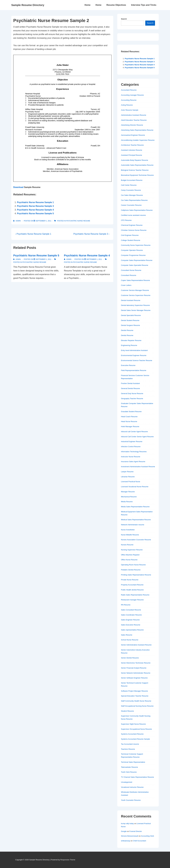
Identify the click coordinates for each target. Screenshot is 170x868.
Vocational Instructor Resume (132, 787)
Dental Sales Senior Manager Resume (136, 310)
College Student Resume (131, 240)
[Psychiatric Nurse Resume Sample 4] (94, 259)
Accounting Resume (129, 100)
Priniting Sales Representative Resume (136, 575)
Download (18, 187)
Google (124, 831)
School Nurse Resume (130, 640)
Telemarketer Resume (129, 767)
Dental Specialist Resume (131, 315)
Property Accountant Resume (132, 585)
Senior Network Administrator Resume (136, 673)
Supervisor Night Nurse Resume (133, 724)
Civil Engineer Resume (130, 235)
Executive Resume (128, 365)
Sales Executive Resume (131, 625)
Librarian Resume (128, 477)
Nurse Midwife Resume (130, 535)
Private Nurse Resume (130, 580)
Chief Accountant (139, 841)
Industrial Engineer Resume (132, 441)
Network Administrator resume (133, 525)
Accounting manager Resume (132, 95)
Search (124, 19)
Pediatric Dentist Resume (131, 570)
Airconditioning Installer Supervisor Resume (138, 140)
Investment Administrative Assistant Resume (138, 467)
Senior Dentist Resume (130, 658)
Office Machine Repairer (130, 555)
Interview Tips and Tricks (144, 5)
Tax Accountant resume (130, 744)
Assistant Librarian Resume (132, 150)
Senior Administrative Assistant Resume (136, 645)
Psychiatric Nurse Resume (78, 221)
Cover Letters (126, 285)
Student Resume (127, 711)
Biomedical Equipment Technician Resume (137, 175)
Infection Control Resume (131, 447)
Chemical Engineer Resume (132, 225)
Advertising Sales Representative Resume (137, 130)
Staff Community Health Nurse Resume (136, 701)
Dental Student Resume (130, 320)
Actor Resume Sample (130, 110)
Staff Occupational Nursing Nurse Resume (137, 706)
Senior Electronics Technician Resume (136, 663)
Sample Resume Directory (28, 5)
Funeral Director (136, 831)
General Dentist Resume (130, 388)
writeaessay (126, 841)
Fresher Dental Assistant (130, 383)
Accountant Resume (129, 90)
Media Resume (127, 502)
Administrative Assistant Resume (134, 115)
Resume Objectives (116, 5)
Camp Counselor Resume (131, 190)
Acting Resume (127, 105)
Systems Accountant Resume (132, 734)
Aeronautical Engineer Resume (133, 135)
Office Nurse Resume (129, 560)
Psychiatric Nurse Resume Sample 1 (35, 202)
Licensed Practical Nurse (131, 482)
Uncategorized (127, 782)
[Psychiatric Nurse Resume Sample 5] (43, 259)
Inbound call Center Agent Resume (134, 432)
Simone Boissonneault (130, 836)
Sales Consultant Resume (131, 610)
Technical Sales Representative (133, 762)
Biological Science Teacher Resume (135, 170)
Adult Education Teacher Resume (134, 120)
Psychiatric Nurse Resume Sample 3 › (91, 234)
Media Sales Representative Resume (135, 507)
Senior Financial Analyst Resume (134, 668)
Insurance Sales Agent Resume (133, 462)
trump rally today (127, 823)
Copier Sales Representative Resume (135, 280)
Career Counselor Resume (131, 205)
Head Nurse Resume (129, 421)
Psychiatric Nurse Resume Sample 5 (35, 213)
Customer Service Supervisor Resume (136, 295)
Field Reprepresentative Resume (134, 370)
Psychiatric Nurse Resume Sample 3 (35, 206)
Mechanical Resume (129, 497)
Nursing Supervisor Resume (132, 550)
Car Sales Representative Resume (134, 200)
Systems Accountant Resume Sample (135, 739)
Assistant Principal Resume (131, 155)
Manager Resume (128, 492)
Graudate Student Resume (131, 412)
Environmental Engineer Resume (134, 355)
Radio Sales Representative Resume (135, 595)
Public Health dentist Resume (132, 590)
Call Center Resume (129, 185)
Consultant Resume (129, 275)
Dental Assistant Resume (131, 300)
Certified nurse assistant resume (133, 215)
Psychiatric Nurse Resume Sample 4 (35, 210)
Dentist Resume (127, 330)
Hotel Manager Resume (130, 427)
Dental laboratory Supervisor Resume (135, 305)
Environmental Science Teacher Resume (137, 360)
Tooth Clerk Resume (129, 772)
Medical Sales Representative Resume (136, 520)
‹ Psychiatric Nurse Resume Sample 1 (33, 234)
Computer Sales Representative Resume (137, 260)
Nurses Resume (127, 545)
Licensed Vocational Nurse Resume (135, 487)
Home (87, 5)
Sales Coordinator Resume (131, 615)
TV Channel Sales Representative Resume (137, 777)
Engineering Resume (129, 345)
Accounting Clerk (147, 836)
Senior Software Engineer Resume (134, 678)
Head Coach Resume (129, 417)
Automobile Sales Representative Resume (137, 165)
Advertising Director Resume (132, 125)
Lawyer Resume (127, 472)
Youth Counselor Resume (131, 800)
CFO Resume (126, 220)
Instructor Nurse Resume (131, 457)
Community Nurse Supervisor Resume (136, 245)
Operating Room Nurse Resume (133, 565)
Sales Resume (127, 635)
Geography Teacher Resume (132, 399)
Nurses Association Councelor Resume (136, 540)
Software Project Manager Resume (134, 691)
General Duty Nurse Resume (132, 393)
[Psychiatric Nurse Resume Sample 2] (43, 221)
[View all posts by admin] (17, 221)
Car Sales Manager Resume (132, 195)
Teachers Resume (128, 749)
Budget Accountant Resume (132, 180)
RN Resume (126, 605)
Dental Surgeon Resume (130, 325)
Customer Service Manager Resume (135, 290)
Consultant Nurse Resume (131, 270)
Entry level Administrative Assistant (134, 350)
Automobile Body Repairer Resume (135, 160)
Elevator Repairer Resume (131, 340)
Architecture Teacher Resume (132, 145)
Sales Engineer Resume (130, 620)
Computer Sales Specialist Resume (135, 265)
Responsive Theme (68, 860)
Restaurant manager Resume (132, 600)
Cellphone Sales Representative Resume (137, 210)
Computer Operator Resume (132, 250)
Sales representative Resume (132, 630)
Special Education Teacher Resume (135, 696)
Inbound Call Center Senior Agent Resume (137, 437)
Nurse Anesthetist (128, 530)
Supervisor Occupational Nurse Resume (136, 729)
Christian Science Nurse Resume (134, 230)
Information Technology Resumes (134, 452)
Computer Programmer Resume (133, 255)
